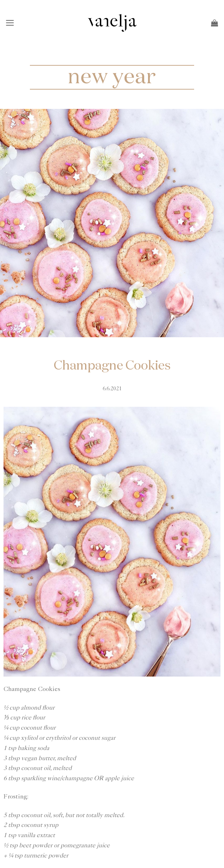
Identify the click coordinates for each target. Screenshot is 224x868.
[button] (10, 23)
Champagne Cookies (112, 366)
